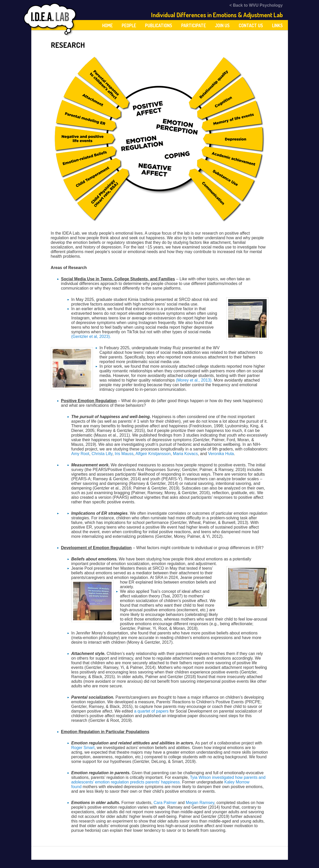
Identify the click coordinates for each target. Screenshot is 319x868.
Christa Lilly (102, 454)
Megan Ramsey (200, 803)
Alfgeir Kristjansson (153, 454)
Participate (194, 25)
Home (107, 25)
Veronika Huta (221, 454)
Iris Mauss (124, 454)
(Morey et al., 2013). (194, 380)
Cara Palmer (165, 803)
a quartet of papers (151, 711)
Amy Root (80, 454)
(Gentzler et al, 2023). (91, 336)
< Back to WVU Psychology (256, 5)
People (129, 25)
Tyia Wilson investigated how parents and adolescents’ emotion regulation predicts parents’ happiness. (168, 780)
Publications (159, 25)
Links (277, 25)
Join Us (222, 25)
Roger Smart (83, 748)
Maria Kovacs (185, 454)
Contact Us (251, 25)
